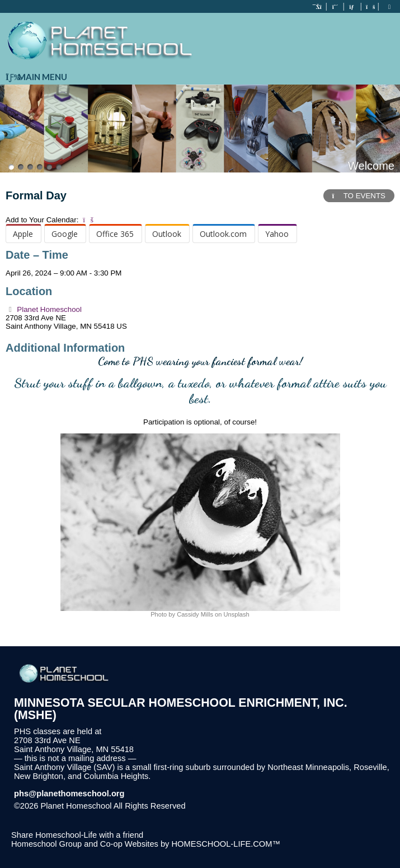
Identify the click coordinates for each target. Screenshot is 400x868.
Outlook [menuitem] (167, 234)
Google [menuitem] (65, 234)
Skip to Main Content (234, 806)
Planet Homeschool (44, 309)
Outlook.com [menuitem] (223, 234)
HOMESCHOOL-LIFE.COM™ (226, 844)
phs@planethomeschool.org (69, 794)
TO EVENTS (359, 196)
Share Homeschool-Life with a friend (77, 835)
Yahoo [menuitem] (277, 234)
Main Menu (36, 77)
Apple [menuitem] (23, 234)
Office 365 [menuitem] (115, 234)
